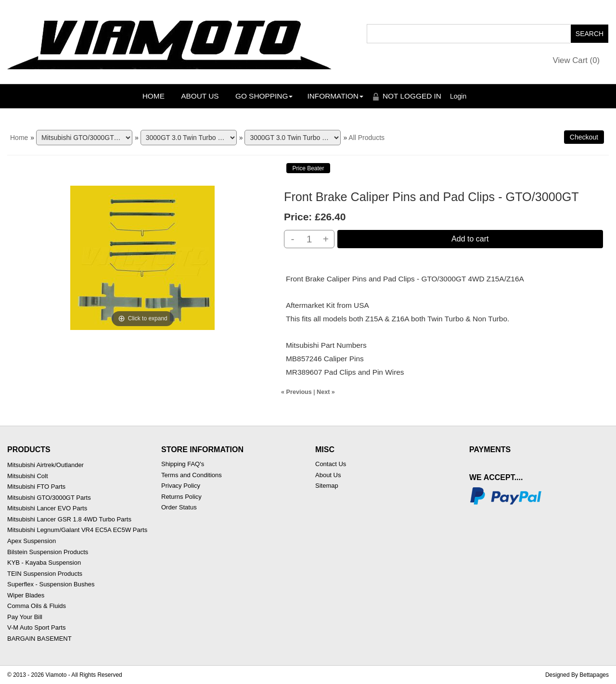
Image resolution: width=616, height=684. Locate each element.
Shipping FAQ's (183, 464)
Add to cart (470, 239)
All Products (366, 138)
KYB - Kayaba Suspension (44, 563)
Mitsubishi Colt (28, 476)
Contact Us (331, 464)
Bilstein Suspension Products (48, 552)
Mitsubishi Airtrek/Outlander (45, 465)
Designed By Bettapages (577, 675)
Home (154, 96)
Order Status (179, 507)
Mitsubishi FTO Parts (36, 487)
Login (458, 96)
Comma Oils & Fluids (37, 606)
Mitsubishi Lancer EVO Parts (47, 508)
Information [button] (335, 96)
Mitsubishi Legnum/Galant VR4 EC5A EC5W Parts (77, 530)
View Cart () (577, 60)
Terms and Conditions (192, 475)
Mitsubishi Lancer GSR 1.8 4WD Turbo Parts (69, 519)
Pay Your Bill (25, 617)
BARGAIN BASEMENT (39, 639)
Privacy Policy (181, 486)
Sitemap (327, 486)
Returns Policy (181, 497)
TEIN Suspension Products (45, 574)
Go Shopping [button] (264, 96)
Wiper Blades (26, 595)
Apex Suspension (32, 541)
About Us (200, 96)
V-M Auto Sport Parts (36, 627)
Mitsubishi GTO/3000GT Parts (49, 498)
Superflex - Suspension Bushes (51, 584)
